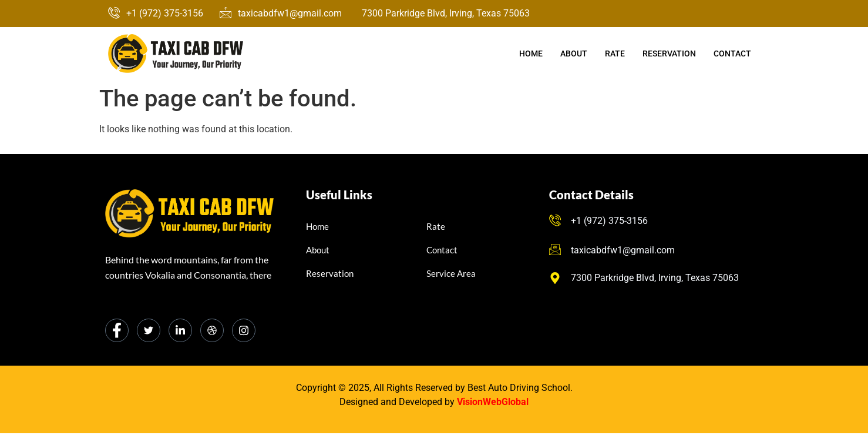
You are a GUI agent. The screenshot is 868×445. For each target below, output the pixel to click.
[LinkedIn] (180, 330)
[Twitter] (149, 330)
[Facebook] (117, 330)
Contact (732, 53)
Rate (615, 53)
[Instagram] (244, 330)
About (574, 53)
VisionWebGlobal (493, 402)
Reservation (669, 53)
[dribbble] (212, 330)
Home (531, 53)
